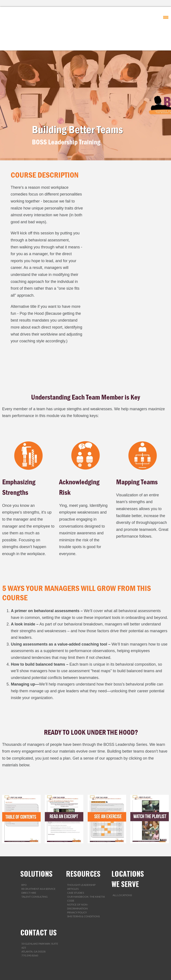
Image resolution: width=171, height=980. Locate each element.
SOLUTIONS (36, 852)
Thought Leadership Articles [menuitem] (81, 865)
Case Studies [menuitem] (76, 871)
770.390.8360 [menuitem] (30, 934)
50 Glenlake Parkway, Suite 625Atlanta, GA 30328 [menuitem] (40, 926)
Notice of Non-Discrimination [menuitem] (78, 885)
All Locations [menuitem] (122, 873)
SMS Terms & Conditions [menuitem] (83, 894)
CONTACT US (38, 910)
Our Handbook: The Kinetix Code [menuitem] (86, 877)
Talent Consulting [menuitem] (35, 875)
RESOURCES (83, 852)
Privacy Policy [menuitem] (77, 891)
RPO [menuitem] (24, 863)
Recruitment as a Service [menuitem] (38, 867)
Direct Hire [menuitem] (29, 871)
